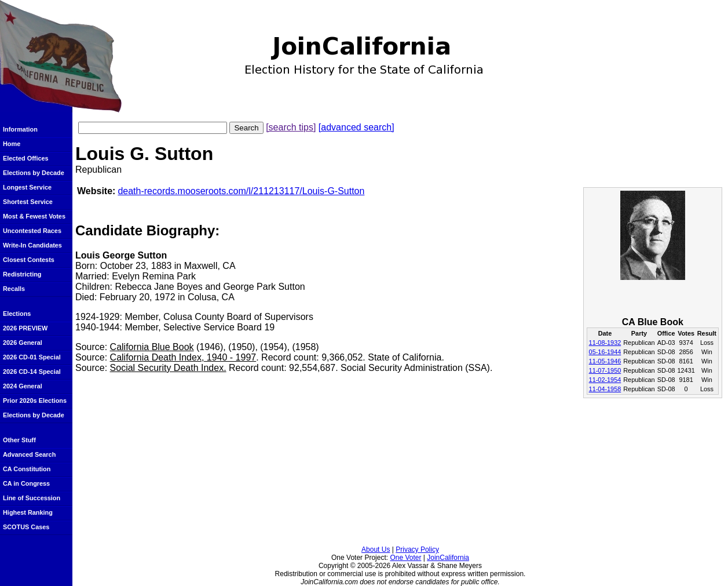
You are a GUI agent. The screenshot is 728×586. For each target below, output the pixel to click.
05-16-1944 (605, 352)
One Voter (405, 558)
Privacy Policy (417, 549)
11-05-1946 (605, 361)
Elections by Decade (34, 173)
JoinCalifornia (448, 558)
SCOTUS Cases (26, 527)
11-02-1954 (605, 380)
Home (12, 144)
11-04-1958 (605, 389)
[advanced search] (356, 127)
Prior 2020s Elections (35, 401)
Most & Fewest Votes (34, 216)
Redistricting (22, 274)
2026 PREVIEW (25, 328)
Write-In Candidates (32, 245)
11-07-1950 (605, 370)
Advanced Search (29, 454)
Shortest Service (28, 202)
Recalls (14, 289)
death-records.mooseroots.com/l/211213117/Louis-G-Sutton (241, 191)
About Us (376, 549)
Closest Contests (29, 260)
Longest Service (27, 187)
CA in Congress (26, 483)
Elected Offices (26, 158)
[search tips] (291, 127)
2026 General (23, 343)
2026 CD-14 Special (32, 372)
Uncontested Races (32, 231)
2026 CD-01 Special (32, 357)
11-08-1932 (605, 343)
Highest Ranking (28, 512)
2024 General (23, 386)
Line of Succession (32, 498)
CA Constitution (27, 469)
